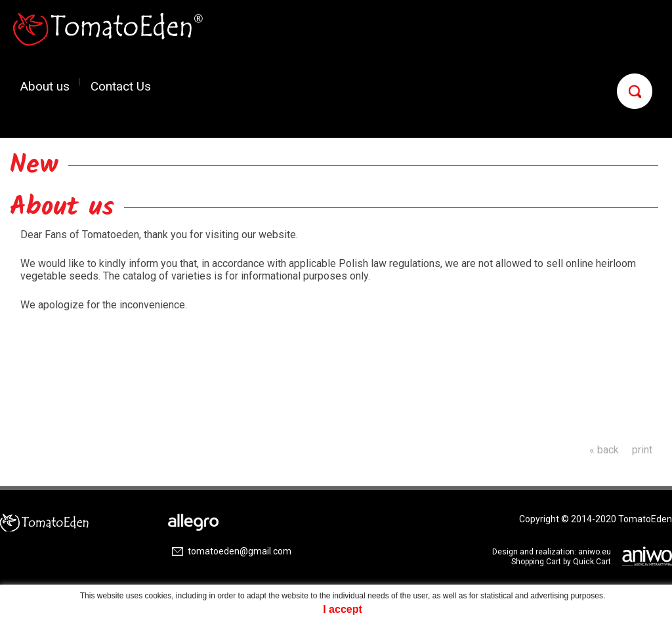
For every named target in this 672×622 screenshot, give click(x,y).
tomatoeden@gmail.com (240, 551)
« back (604, 450)
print (642, 450)
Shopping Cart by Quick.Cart (561, 562)
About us (45, 86)
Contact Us (121, 86)
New (34, 165)
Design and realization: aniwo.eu (552, 552)
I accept (343, 609)
